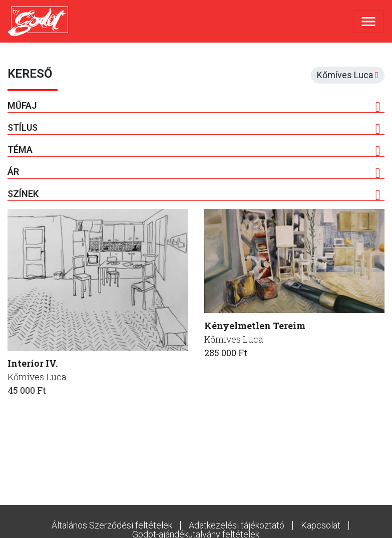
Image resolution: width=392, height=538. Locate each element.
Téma (194, 150)
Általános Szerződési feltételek (112, 525)
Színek (194, 194)
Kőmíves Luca (37, 377)
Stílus (194, 128)
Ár (194, 172)
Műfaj (194, 106)
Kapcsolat (321, 525)
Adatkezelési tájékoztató (237, 525)
